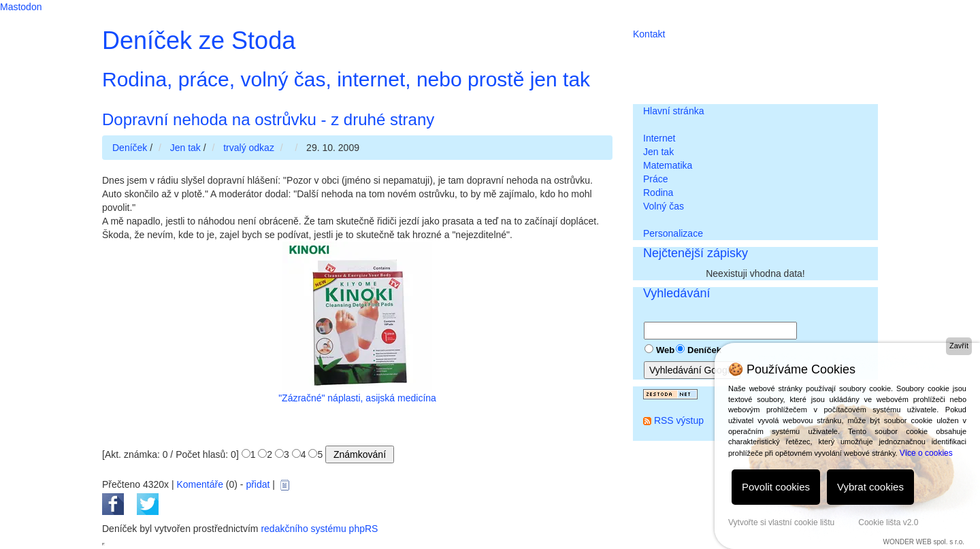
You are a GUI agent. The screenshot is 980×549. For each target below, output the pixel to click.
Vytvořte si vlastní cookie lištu (781, 522)
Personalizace (673, 233)
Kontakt (649, 34)
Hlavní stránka (673, 111)
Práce (656, 179)
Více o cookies (926, 453)
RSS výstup (679, 420)
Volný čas (664, 206)
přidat (258, 484)
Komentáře (199, 484)
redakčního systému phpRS (319, 529)
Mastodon (21, 7)
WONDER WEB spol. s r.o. (924, 542)
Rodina (658, 193)
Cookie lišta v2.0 (888, 522)
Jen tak (658, 152)
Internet (659, 138)
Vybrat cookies (870, 487)
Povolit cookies (776, 487)
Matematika (668, 165)
